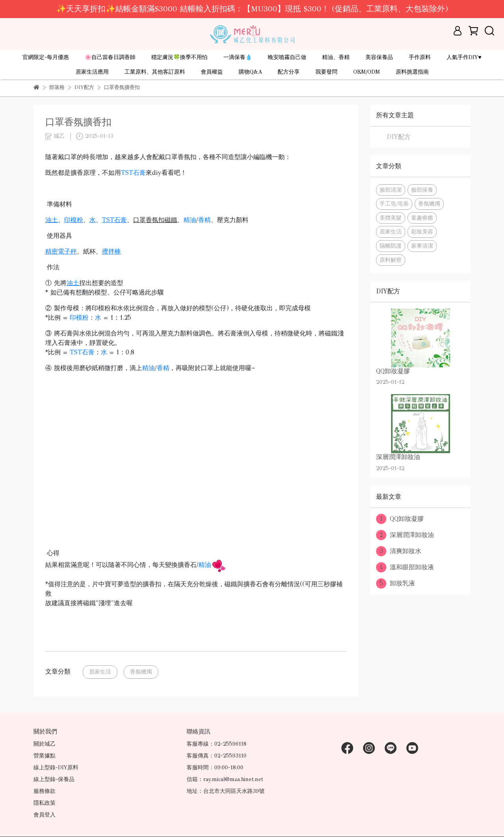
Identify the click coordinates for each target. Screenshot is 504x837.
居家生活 (100, 672)
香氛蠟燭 (141, 672)
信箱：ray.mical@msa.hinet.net (225, 779)
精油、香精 (336, 57)
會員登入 (44, 815)
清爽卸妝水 (399, 551)
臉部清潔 (391, 190)
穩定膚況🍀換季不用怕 (179, 57)
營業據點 (44, 756)
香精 (204, 220)
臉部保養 (422, 190)
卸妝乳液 (396, 583)
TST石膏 (133, 173)
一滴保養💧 (238, 57)
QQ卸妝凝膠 (400, 519)
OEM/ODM (367, 72)
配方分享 (289, 72)
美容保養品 (379, 57)
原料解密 (391, 260)
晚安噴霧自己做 (287, 57)
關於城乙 (44, 744)
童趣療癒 (422, 218)
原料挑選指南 (412, 72)
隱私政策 (44, 803)
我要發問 (326, 72)
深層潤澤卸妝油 (405, 535)
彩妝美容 (422, 231)
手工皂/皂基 (394, 204)
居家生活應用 (92, 72)
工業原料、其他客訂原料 (155, 72)
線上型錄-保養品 (54, 779)
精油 (190, 220)
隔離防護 (391, 246)
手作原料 (420, 57)
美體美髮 (391, 218)
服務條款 (44, 791)
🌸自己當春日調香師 (110, 57)
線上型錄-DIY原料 (56, 768)
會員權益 (212, 72)
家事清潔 (422, 246)
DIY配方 (399, 137)
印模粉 (79, 318)
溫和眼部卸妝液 (405, 567)
